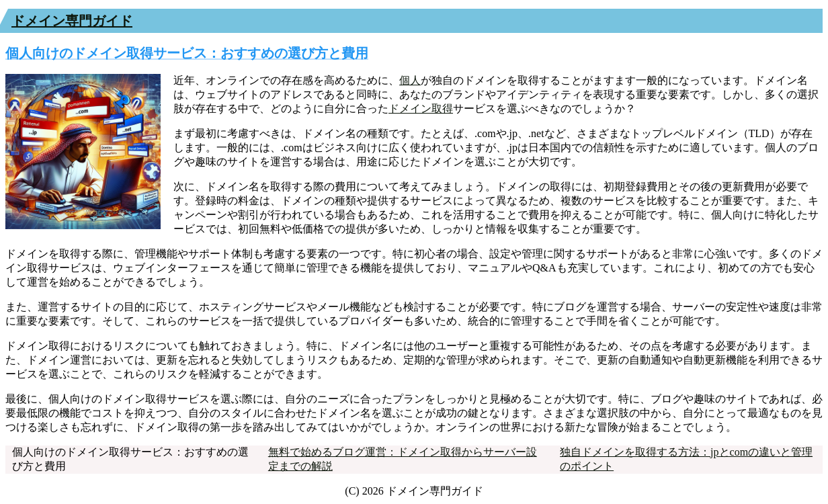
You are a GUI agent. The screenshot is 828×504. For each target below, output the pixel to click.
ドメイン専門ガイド (72, 21)
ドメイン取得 (421, 109)
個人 (410, 80)
